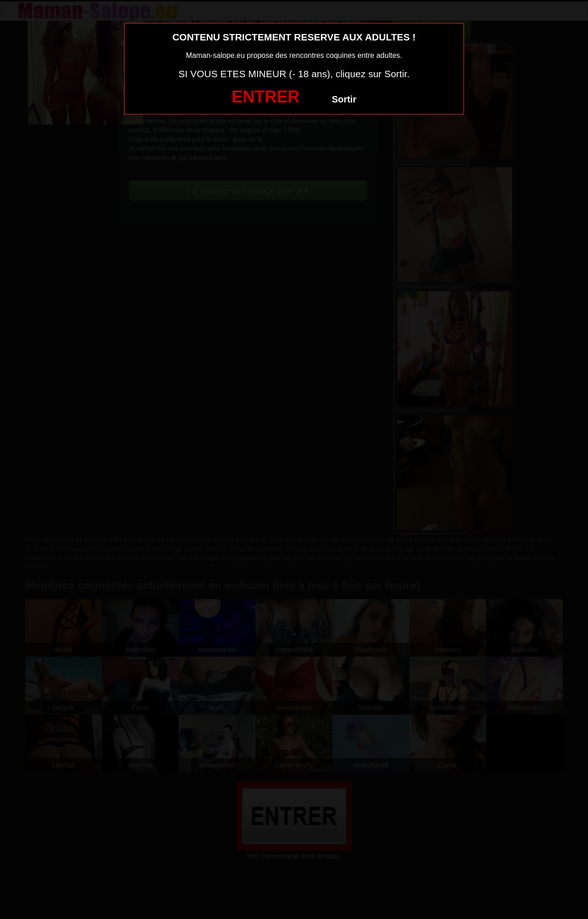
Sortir (344, 99)
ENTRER (266, 97)
